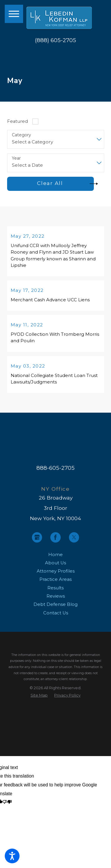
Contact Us (56, 617)
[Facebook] (55, 541)
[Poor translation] (7, 806)
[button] (12, 856)
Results (55, 592)
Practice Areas (55, 583)
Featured (17, 121)
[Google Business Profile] (37, 541)
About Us (55, 567)
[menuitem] (56, 558)
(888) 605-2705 (55, 40)
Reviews (56, 600)
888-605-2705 (55, 472)
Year (16, 158)
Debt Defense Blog (55, 608)
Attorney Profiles (56, 575)
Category (21, 135)
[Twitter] (74, 541)
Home (55, 558)
